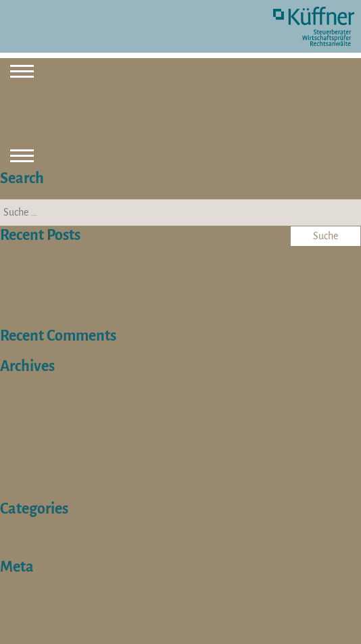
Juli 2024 (20, 450)
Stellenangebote (36, 551)
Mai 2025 (21, 407)
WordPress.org (32, 637)
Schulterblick (29, 537)
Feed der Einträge (38, 609)
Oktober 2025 (30, 394)
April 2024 (23, 464)
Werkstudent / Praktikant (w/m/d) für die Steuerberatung (120, 319)
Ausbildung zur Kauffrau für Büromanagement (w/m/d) (118, 277)
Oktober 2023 (30, 492)
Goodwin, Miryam (38, 122)
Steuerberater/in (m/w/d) (55, 263)
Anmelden (24, 595)
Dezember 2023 (34, 478)
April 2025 (23, 422)
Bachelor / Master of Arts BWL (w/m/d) (83, 291)
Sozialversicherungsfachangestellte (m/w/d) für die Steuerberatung (142, 305)
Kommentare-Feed (41, 623)
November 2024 (35, 436)
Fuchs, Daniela (30, 136)
